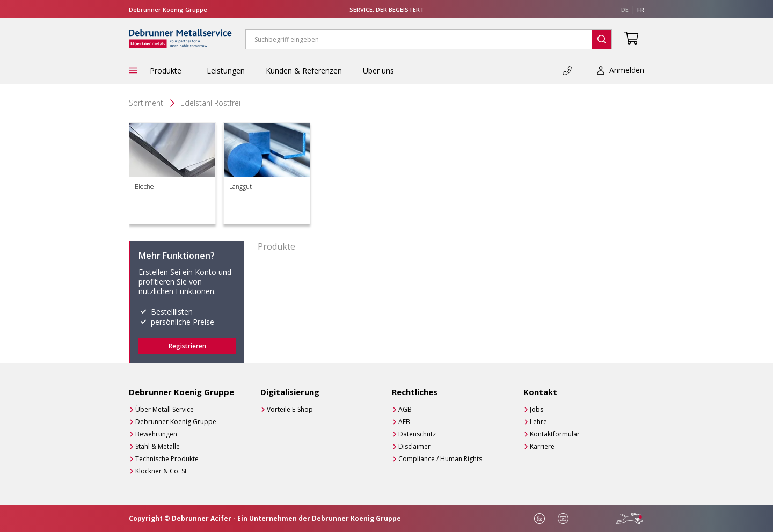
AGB (405, 409)
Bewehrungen (156, 434)
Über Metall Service (165, 409)
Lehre (538, 422)
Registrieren (187, 346)
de (625, 9)
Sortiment (146, 103)
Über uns (378, 71)
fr (641, 9)
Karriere (542, 446)
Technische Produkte (167, 459)
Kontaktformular (555, 434)
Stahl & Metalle (158, 446)
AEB (404, 422)
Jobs (537, 409)
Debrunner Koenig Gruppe (176, 422)
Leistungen (226, 71)
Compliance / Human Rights (440, 459)
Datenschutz (417, 434)
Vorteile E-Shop (290, 409)
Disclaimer (414, 446)
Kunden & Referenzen (304, 71)
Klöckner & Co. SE (162, 471)
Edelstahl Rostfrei (210, 103)
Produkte (168, 71)
